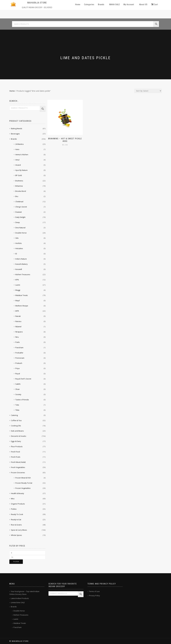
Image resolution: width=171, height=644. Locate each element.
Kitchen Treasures (23, 274)
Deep (18, 222)
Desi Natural (20, 228)
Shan (18, 389)
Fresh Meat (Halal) (18, 462)
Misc (13, 499)
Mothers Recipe (22, 306)
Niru (17, 337)
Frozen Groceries (18, 473)
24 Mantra (19, 144)
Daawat (19, 212)
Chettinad (19, 202)
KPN (17, 280)
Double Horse (21, 233)
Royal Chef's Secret (23, 379)
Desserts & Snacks (19, 436)
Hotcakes (19, 248)
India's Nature (21, 259)
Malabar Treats (22, 295)
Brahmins (19, 181)
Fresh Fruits (16, 457)
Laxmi (18, 285)
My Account (129, 4)
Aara (17, 149)
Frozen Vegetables (23, 488)
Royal (18, 374)
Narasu (18, 321)
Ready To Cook (17, 514)
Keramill (19, 269)
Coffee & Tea (16, 420)
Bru (17, 196)
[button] (102, 5)
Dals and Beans (17, 431)
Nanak (18, 316)
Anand (18, 165)
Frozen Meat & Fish (23, 478)
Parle (18, 342)
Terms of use (94, 591)
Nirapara (19, 332)
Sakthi (18, 384)
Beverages (15, 134)
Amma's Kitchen (22, 155)
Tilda (17, 410)
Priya (17, 368)
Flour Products (17, 446)
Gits (17, 238)
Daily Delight (20, 217)
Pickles (14, 509)
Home (78, 4)
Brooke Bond (21, 191)
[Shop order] (148, 91)
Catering (14, 415)
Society (18, 394)
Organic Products (18, 504)
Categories (89, 4)
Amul (17, 160)
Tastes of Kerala (22, 400)
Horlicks (19, 243)
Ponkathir (19, 353)
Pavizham (19, 348)
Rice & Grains (16, 525)
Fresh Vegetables (18, 467)
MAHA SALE (114, 4)
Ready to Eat (16, 520)
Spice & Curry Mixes (19, 530)
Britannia (19, 186)
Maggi (18, 290)
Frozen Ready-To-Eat (24, 483)
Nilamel (18, 327)
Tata (17, 405)
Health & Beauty (18, 493)
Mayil (18, 300)
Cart (155, 4)
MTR (17, 311)
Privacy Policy (94, 596)
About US (143, 4)
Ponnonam (20, 358)
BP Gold (19, 175)
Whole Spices (16, 535)
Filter (16, 562)
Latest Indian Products (20, 598)
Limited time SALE (18, 602)
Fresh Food (15, 452)
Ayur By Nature (21, 170)
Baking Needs (17, 128)
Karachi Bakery (22, 264)
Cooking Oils (16, 426)
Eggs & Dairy (16, 441)
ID (16, 254)
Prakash (19, 363)
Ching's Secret (21, 207)
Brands (101, 4)
